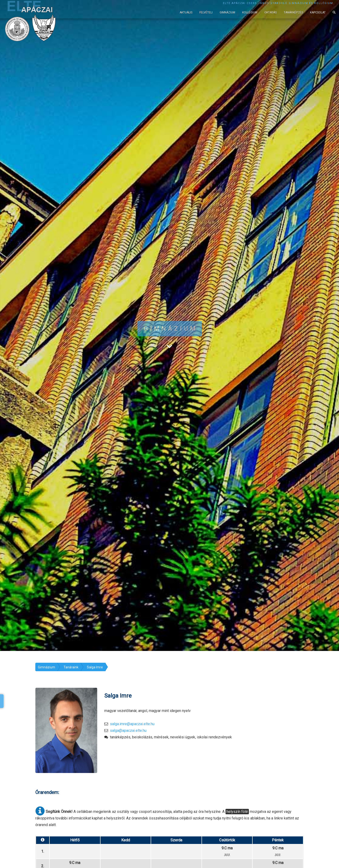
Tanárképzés (293, 12)
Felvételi (206, 12)
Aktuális (186, 12)
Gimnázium (227, 12)
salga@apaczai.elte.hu (128, 730)
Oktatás (270, 12)
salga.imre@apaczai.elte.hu (132, 724)
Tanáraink (71, 667)
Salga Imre (95, 667)
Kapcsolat (318, 12)
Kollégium (250, 12)
